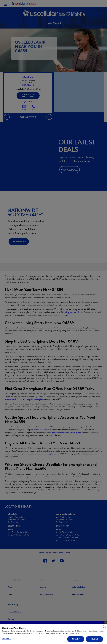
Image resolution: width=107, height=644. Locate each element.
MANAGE (7, 639)
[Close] (104, 627)
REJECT (94, 639)
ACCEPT (76, 639)
